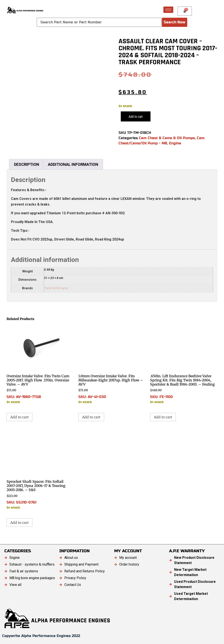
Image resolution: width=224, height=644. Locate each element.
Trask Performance (56, 288)
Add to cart (136, 116)
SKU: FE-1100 (184, 364)
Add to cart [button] (19, 417)
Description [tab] (27, 164)
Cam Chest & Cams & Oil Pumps (167, 138)
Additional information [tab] (73, 164)
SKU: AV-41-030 (112, 364)
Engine (175, 143)
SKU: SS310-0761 (40, 470)
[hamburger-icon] (168, 10)
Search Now (175, 22)
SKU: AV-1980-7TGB (40, 364)
